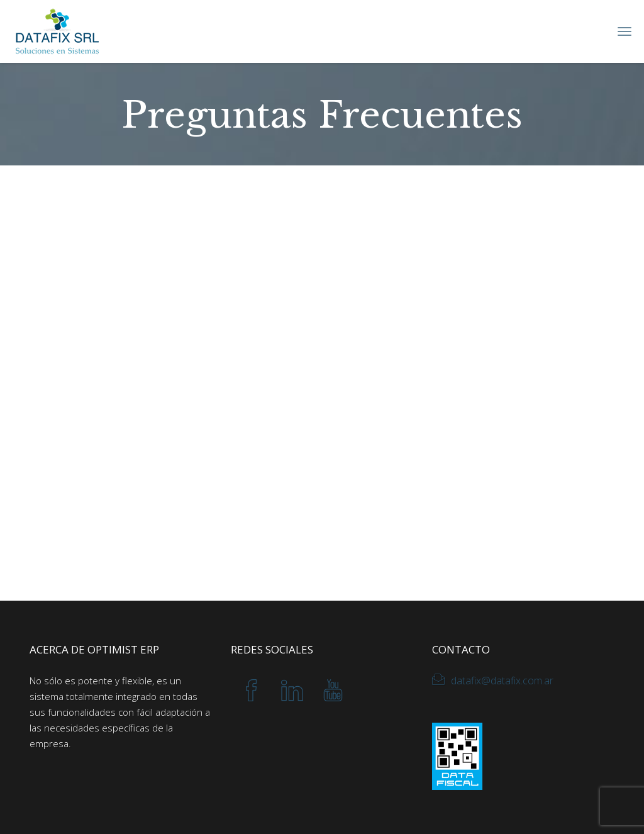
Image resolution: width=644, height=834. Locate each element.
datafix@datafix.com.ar (502, 681)
